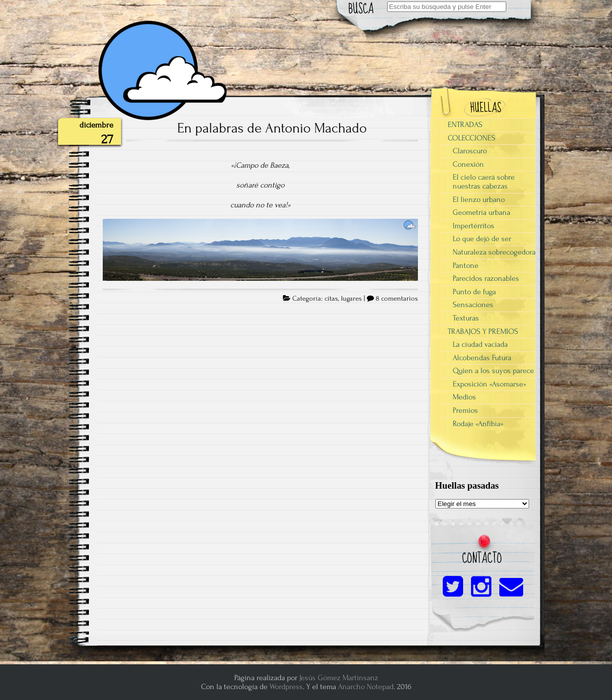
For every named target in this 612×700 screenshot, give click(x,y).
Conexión (468, 164)
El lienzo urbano (479, 199)
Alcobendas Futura (482, 358)
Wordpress (286, 687)
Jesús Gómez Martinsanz (339, 678)
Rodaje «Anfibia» (478, 424)
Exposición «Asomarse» (489, 384)
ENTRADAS (465, 125)
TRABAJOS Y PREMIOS (483, 331)
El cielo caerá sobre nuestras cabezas (484, 182)
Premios (465, 410)
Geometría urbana (481, 212)
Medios (464, 397)
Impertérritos (474, 226)
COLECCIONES (472, 138)
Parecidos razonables (486, 278)
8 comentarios (397, 299)
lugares (351, 299)
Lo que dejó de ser (482, 239)
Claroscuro (470, 151)
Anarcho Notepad (366, 687)
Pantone (466, 265)
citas (331, 299)
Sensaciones (473, 305)
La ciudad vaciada (480, 344)
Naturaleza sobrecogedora (494, 252)
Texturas (466, 318)
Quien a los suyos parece (493, 371)
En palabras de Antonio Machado (272, 128)
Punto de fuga (474, 292)
